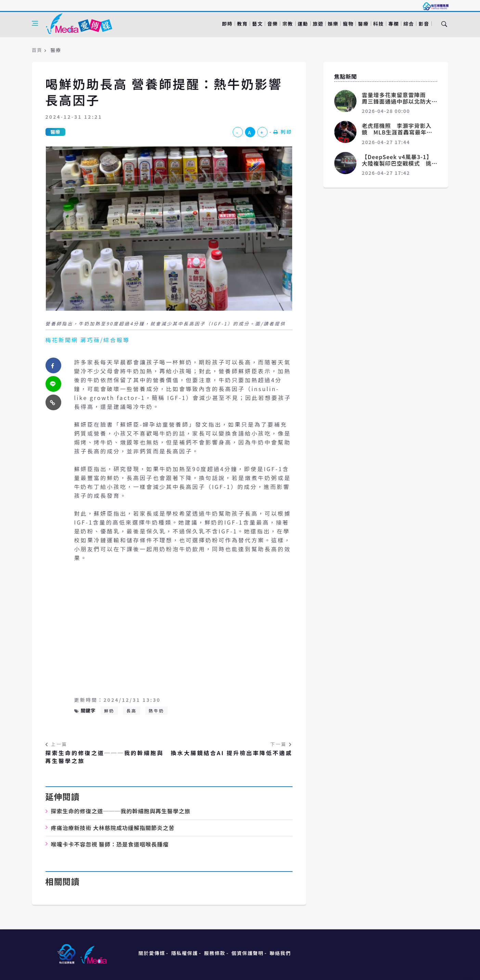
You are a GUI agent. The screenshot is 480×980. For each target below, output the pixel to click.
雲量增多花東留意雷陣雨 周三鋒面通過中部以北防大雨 (397, 101)
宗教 (288, 24)
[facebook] (53, 365)
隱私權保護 (184, 953)
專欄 (394, 24)
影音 (424, 24)
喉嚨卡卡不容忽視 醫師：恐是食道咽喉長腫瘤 (110, 844)
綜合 (409, 24)
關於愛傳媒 (152, 953)
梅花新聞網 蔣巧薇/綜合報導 (88, 340)
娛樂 (333, 24)
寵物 (348, 24)
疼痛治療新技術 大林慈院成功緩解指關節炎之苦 (113, 828)
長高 (131, 711)
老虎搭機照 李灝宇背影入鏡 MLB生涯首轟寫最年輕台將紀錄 (397, 132)
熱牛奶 (157, 711)
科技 (379, 24)
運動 (303, 24)
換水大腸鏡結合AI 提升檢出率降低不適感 (231, 753)
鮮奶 (109, 711)
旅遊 (318, 24)
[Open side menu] (35, 23)
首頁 (37, 50)
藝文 (257, 24)
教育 (242, 24)
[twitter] (53, 384)
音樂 (273, 24)
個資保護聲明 (248, 953)
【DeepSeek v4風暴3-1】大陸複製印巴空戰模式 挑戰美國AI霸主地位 (397, 163)
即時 (227, 24)
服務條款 (215, 953)
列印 (283, 132)
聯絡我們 (280, 953)
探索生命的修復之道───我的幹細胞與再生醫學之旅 (105, 757)
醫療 (363, 24)
